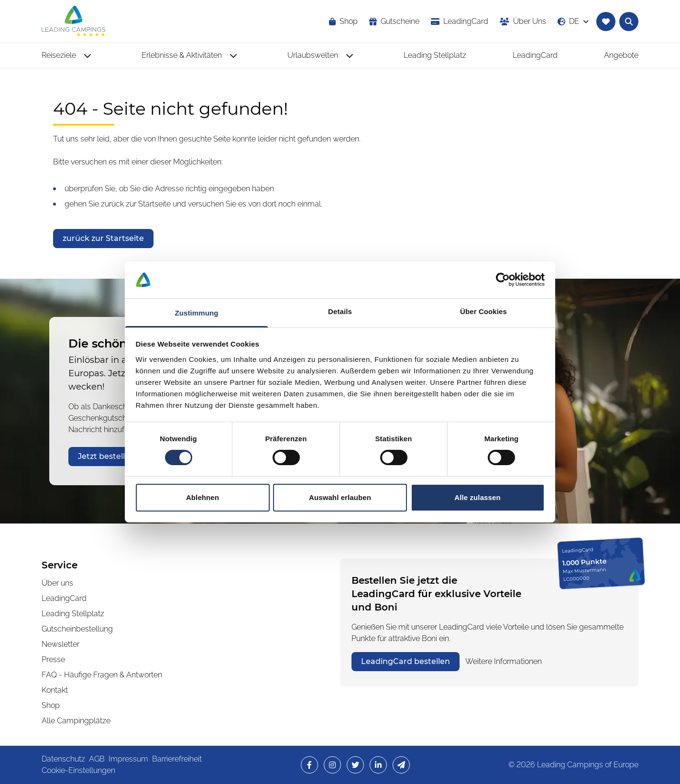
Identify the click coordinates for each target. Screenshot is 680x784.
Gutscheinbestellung (77, 629)
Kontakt (55, 690)
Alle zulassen (477, 497)
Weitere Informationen (504, 661)
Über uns (57, 583)
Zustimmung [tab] (197, 313)
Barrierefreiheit (177, 759)
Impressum (128, 759)
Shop (51, 705)
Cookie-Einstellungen (78, 770)
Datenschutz (63, 759)
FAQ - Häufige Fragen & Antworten (102, 675)
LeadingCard (64, 598)
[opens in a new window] (460, 22)
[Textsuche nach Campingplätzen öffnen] (629, 22)
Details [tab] (340, 311)
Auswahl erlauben (340, 497)
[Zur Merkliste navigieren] (606, 22)
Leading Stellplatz (73, 614)
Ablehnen (203, 497)
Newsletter (60, 644)
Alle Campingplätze (76, 721)
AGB (97, 759)
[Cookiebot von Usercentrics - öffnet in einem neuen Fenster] (503, 280)
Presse (53, 659)
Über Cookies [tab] (483, 311)
